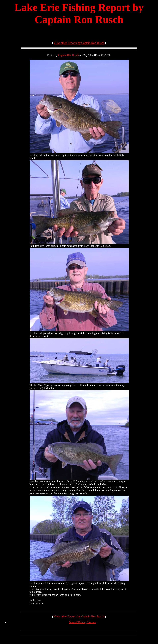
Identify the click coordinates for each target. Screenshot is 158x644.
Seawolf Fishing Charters (82, 622)
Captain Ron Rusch (69, 55)
